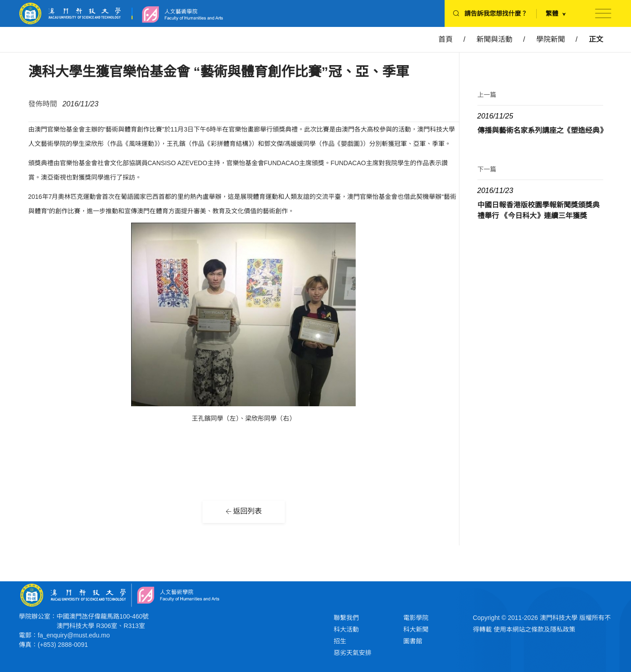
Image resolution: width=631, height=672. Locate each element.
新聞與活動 (494, 39)
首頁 (446, 39)
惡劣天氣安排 (353, 653)
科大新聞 (416, 629)
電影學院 (416, 618)
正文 (596, 39)
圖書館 (413, 641)
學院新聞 (551, 39)
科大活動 (346, 629)
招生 (340, 641)
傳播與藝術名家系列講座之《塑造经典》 (542, 130)
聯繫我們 (346, 618)
